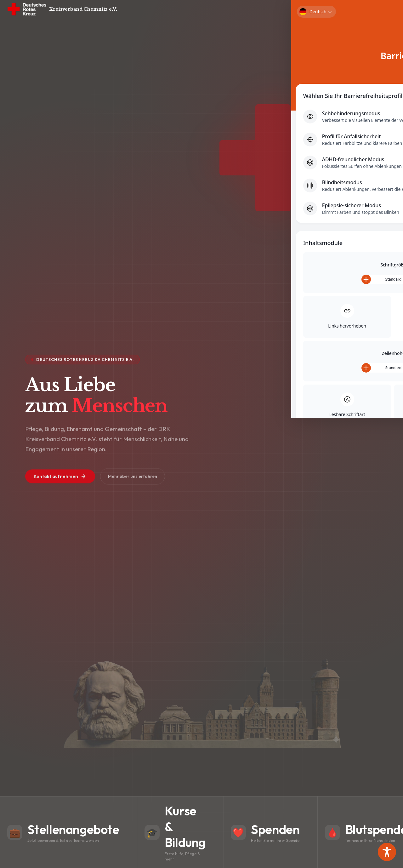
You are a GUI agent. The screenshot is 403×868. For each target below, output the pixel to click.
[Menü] (387, 10)
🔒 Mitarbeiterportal (356, 10)
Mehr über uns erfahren (140, 483)
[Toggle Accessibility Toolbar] (387, 852)
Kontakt (319, 10)
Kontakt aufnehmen (63, 483)
